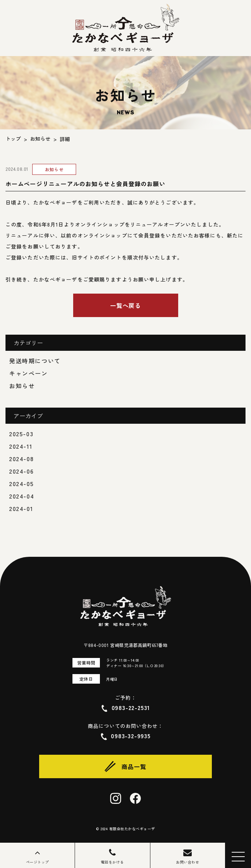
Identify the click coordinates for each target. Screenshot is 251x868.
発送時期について (35, 361)
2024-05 (21, 483)
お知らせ (22, 386)
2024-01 (21, 508)
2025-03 (21, 434)
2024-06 (21, 471)
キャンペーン (29, 373)
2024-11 (21, 446)
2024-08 (21, 459)
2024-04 (22, 496)
